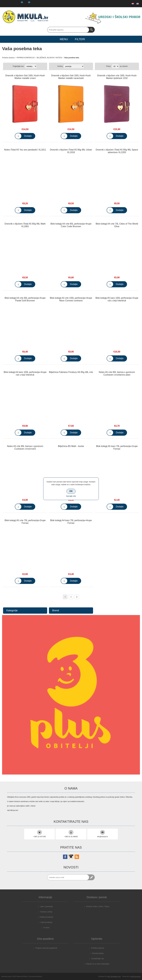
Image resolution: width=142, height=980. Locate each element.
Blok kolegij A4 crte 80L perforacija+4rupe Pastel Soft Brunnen (25, 299)
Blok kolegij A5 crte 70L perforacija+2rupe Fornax (25, 522)
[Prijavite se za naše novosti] (68, 877)
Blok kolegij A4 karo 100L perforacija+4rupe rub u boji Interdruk (25, 373)
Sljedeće (77, 597)
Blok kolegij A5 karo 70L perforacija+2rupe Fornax (117, 447)
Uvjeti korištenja (46, 922)
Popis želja (19, 4)
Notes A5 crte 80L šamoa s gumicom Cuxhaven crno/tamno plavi (117, 373)
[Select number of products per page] (115, 66)
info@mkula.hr (102, 837)
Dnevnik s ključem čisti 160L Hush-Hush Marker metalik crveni (25, 77)
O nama (46, 928)
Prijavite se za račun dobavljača (98, 964)
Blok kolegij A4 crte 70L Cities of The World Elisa (117, 225)
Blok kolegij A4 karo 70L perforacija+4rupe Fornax (71, 522)
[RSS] (77, 857)
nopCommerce (136, 976)
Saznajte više (71, 496)
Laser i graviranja (46, 907)
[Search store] (68, 30)
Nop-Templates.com (114, 976)
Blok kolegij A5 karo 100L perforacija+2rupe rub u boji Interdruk (117, 299)
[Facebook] (65, 857)
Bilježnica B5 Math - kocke (71, 446)
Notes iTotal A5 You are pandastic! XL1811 (25, 150)
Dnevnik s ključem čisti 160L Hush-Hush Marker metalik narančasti (71, 77)
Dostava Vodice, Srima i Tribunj (98, 907)
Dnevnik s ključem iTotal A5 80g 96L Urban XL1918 (71, 151)
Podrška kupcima (98, 948)
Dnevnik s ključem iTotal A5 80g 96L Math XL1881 (25, 225)
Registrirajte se (5, 4)
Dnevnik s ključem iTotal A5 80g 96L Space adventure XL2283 (117, 151)
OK (71, 491)
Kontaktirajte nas (98, 959)
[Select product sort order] (74, 66)
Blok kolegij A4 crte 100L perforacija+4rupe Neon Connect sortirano (71, 299)
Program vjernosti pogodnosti (46, 948)
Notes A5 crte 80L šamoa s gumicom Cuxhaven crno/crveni (25, 447)
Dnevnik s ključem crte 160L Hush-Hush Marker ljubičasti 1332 (117, 77)
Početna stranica (8, 58)
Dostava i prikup (46, 912)
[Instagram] (71, 857)
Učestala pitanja (98, 953)
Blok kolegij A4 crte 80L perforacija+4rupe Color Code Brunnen (71, 225)
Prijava (12, 4)
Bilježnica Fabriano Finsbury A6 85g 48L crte (71, 372)
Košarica (27, 4)
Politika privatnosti (46, 917)
